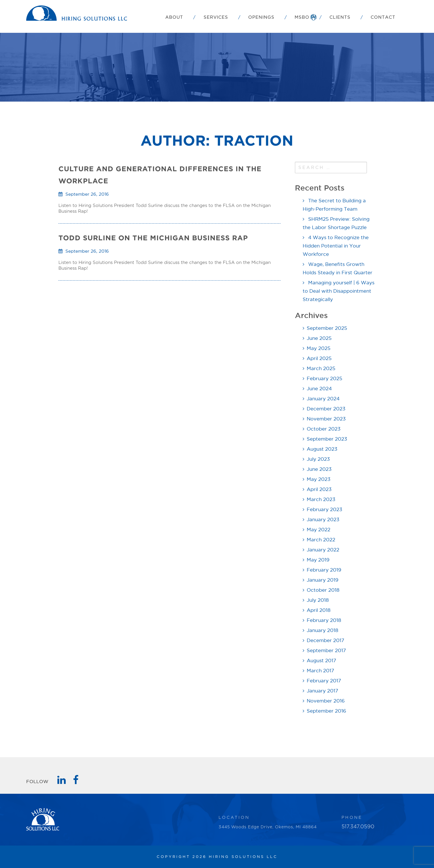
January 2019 (323, 580)
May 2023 (319, 480)
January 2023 (323, 520)
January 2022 (323, 550)
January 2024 (323, 399)
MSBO (302, 17)
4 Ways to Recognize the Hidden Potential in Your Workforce (336, 246)
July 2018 (318, 600)
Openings (261, 17)
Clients (340, 17)
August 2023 (322, 449)
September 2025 (327, 329)
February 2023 (324, 510)
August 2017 (321, 661)
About (174, 17)
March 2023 (321, 500)
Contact (383, 17)
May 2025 (319, 349)
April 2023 (319, 490)
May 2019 (318, 560)
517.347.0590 (358, 827)
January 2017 (322, 691)
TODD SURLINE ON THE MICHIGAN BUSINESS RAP (153, 238)
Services (216, 17)
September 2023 (327, 439)
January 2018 (323, 631)
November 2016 (326, 701)
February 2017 (324, 681)
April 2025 (319, 359)
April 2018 (319, 611)
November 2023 (326, 419)
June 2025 (319, 339)
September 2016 (326, 711)
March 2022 (321, 540)
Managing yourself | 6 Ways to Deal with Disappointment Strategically (339, 291)
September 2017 (326, 651)
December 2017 (325, 641)
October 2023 (324, 429)
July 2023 (318, 459)
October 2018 (323, 590)
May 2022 (319, 530)
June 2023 (319, 470)
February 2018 (324, 621)
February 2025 (324, 379)
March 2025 (321, 369)
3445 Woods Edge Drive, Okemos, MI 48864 (268, 827)
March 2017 (320, 671)
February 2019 (324, 570)
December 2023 (326, 409)
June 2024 (319, 389)
